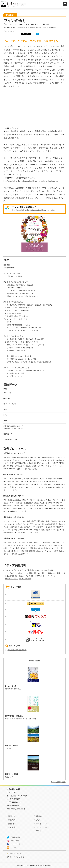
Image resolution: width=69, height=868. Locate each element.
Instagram (15, 841)
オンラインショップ (18, 857)
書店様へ (40, 816)
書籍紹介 (12, 824)
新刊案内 (12, 820)
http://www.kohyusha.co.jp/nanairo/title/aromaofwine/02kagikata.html (31, 181)
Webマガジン (15, 853)
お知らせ (12, 816)
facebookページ (17, 844)
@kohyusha (15, 837)
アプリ (39, 820)
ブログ (13, 847)
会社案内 (12, 827)
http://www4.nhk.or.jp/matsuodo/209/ (18, 579)
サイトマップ (42, 824)
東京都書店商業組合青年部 (17, 650)
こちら (28, 178)
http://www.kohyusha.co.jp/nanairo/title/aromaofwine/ (34, 210)
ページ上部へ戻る (58, 782)
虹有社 (35, 4)
